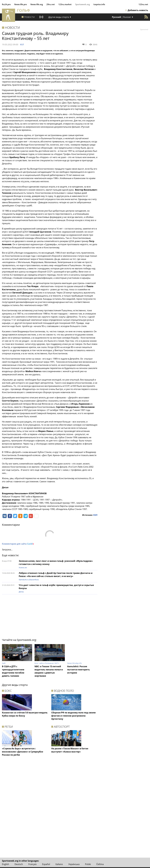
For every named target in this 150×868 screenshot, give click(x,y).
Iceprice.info (99, 4)
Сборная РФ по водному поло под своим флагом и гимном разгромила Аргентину (73, 716)
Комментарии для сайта (18, 544)
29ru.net (51, 4)
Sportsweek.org (82, 4)
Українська (74, 864)
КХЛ (22, 44)
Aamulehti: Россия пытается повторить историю (78, 670)
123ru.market (65, 4)
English (6, 864)
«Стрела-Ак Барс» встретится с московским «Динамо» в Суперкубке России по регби (23, 752)
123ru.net (143, 4)
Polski (88, 864)
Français (32, 864)
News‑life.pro (21, 4)
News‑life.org (37, 4)
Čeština (100, 864)
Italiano (59, 864)
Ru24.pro (6, 4)
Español (46, 864)
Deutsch (19, 864)
